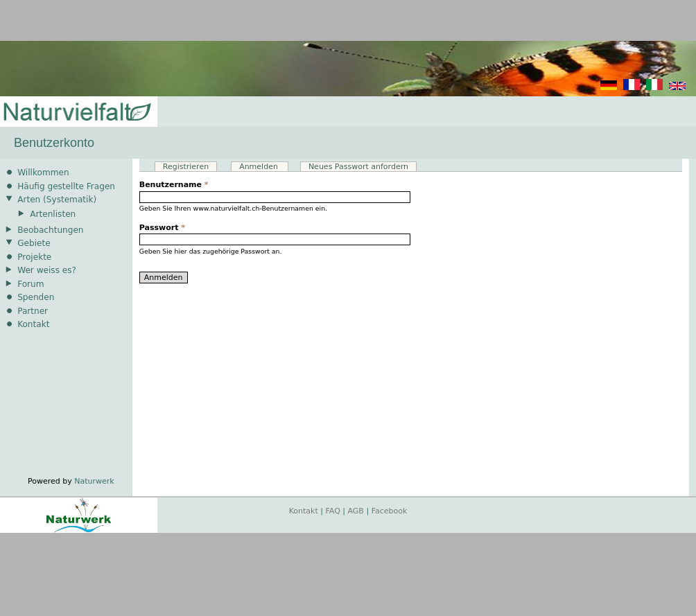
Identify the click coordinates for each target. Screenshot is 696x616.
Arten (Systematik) (57, 200)
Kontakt (33, 324)
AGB (356, 511)
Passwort (162, 228)
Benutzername (174, 185)
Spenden (36, 297)
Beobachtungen (50, 230)
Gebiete (34, 243)
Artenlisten (53, 214)
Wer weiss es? (47, 270)
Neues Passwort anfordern (358, 167)
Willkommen (43, 173)
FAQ (333, 511)
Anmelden (264, 167)
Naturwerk (94, 481)
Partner (33, 311)
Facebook (390, 511)
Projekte (34, 257)
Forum (31, 284)
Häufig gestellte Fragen (66, 186)
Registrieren (186, 167)
